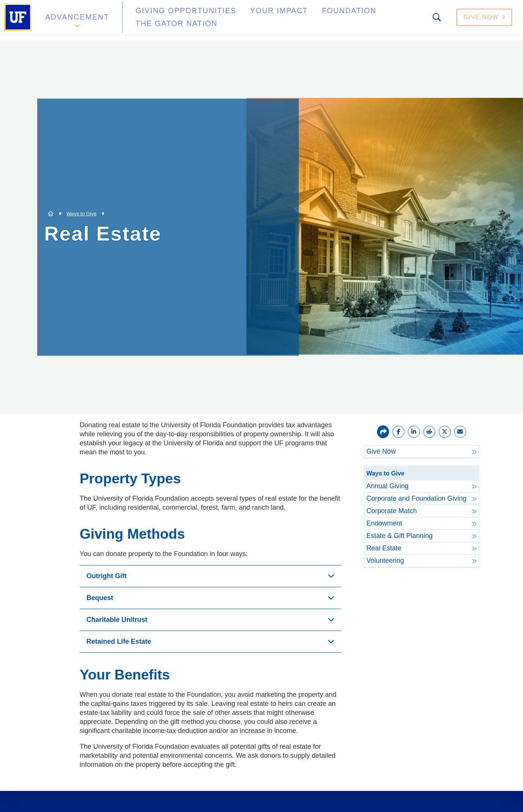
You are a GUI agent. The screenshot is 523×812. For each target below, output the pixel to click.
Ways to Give (82, 214)
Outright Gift (107, 576)
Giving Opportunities (171, 20)
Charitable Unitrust (117, 620)
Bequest (100, 598)
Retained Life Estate (119, 641)
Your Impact (251, 20)
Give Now (485, 20)
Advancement (77, 20)
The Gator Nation (381, 20)
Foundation (311, 20)
